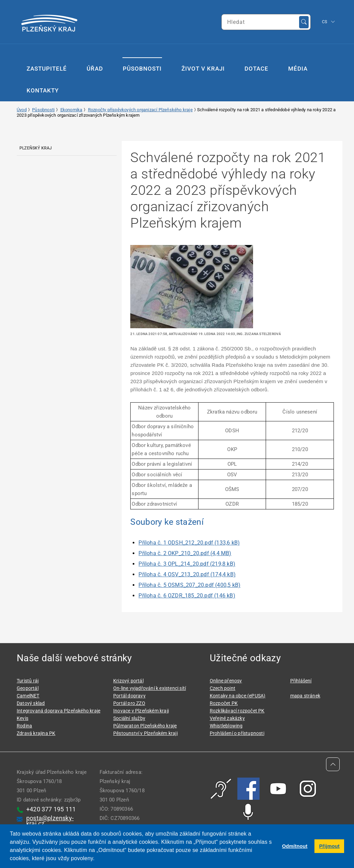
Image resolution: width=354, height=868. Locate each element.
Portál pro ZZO (129, 703)
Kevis (23, 718)
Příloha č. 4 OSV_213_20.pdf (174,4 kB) (187, 574)
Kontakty (43, 90)
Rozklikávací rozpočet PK (237, 711)
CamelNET (28, 696)
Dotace (256, 69)
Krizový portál (128, 681)
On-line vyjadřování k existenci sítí (150, 688)
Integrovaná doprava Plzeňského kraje (58, 711)
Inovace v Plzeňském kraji (141, 711)
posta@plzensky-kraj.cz (50, 821)
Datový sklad (31, 703)
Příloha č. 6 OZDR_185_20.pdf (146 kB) (187, 596)
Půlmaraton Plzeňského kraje (145, 726)
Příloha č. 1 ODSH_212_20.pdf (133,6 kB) (189, 543)
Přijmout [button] (329, 846)
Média (298, 69)
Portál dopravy (129, 696)
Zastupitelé (47, 69)
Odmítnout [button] (295, 846)
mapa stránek (305, 696)
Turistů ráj (28, 681)
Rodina (24, 726)
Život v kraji (203, 69)
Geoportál (28, 688)
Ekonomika (71, 110)
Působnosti (142, 69)
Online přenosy (226, 681)
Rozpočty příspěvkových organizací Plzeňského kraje (140, 110)
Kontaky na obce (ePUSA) (238, 696)
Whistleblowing (226, 726)
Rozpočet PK (224, 703)
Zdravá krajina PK (36, 733)
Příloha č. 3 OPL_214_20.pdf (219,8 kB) (187, 564)
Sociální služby (129, 718)
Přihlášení (301, 681)
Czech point (223, 688)
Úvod (22, 110)
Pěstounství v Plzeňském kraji (145, 733)
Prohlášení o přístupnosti (237, 733)
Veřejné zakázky (227, 718)
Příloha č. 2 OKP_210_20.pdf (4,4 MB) (185, 553)
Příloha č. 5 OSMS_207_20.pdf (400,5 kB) (189, 585)
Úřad (95, 69)
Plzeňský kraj (36, 148)
